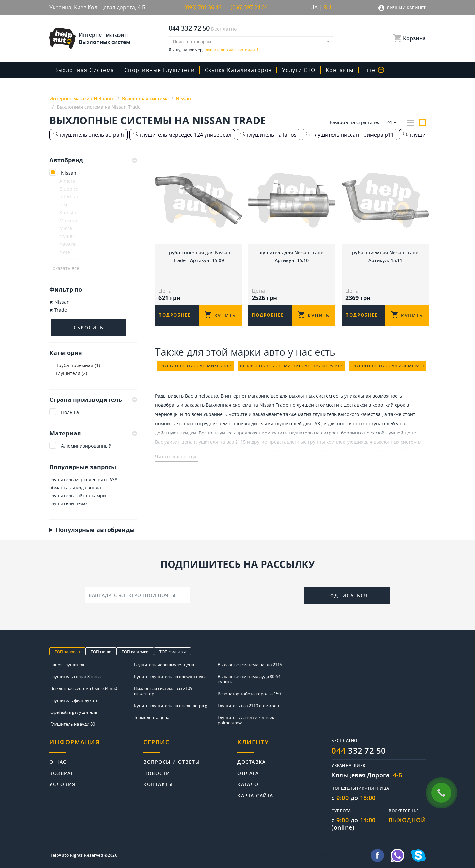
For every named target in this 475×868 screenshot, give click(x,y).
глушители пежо (68, 503)
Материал (93, 433)
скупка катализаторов (238, 70)
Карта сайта (255, 795)
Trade (58, 310)
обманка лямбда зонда (75, 487)
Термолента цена (152, 717)
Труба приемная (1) (78, 365)
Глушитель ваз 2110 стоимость (249, 706)
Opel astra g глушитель (74, 712)
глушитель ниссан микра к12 (195, 366)
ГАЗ (316, 423)
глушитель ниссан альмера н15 (391, 366)
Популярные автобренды (95, 530)
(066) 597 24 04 (249, 7)
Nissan (69, 173)
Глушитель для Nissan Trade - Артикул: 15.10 (292, 256)
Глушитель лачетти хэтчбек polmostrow (246, 720)
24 (389, 122)
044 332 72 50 (189, 28)
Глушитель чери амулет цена (164, 665)
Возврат (62, 773)
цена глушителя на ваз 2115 (214, 442)
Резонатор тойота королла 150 (249, 694)
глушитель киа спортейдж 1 (231, 50)
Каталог (250, 784)
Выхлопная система (84, 70)
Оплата (248, 773)
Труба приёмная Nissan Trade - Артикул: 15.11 (385, 256)
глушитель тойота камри (78, 495)
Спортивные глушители (160, 70)
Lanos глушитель (68, 665)
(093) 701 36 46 (203, 7)
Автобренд (93, 160)
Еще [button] (374, 70)
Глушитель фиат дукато (75, 700)
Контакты (340, 70)
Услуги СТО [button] (299, 70)
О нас (58, 762)
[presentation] (247, 594)
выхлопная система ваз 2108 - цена (268, 451)
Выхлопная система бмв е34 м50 (84, 688)
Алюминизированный (86, 446)
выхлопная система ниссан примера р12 (291, 366)
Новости (157, 773)
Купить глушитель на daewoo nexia (170, 677)
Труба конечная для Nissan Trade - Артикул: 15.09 (198, 256)
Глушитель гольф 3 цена (76, 677)
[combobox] (251, 42)
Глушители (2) (72, 373)
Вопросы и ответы (172, 762)
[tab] (93, 160)
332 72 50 (359, 751)
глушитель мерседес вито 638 (83, 480)
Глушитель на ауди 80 (73, 724)
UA (314, 7)
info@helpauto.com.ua (341, 855)
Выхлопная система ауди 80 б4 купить (249, 679)
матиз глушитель (317, 414)
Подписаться (347, 595)
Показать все (64, 268)
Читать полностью (176, 456)
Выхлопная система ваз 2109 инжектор (163, 691)
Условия (63, 784)
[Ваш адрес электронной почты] (138, 595)
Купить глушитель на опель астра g (171, 706)
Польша (70, 412)
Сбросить (89, 327)
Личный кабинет (406, 8)
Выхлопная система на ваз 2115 (250, 665)
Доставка (252, 762)
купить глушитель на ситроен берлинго (317, 433)
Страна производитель (93, 399)
